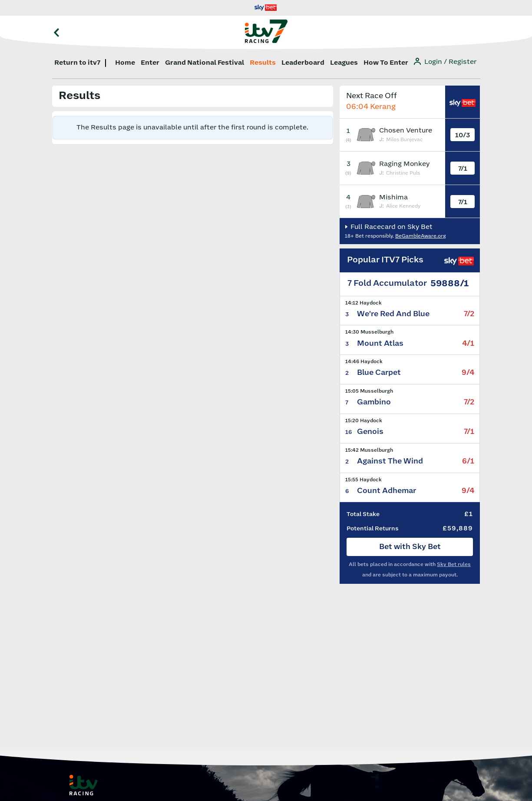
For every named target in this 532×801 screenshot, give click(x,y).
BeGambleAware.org (421, 236)
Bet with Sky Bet (410, 547)
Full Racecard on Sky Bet (391, 227)
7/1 (463, 169)
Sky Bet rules (454, 564)
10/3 (463, 135)
